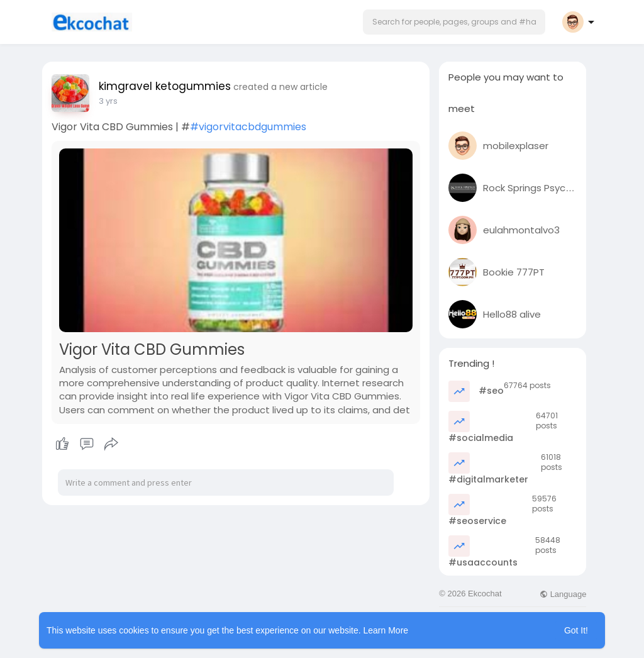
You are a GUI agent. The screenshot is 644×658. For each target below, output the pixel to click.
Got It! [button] (576, 630)
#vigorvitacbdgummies (248, 127)
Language (563, 594)
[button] (454, 22)
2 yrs (108, 101)
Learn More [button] (386, 630)
